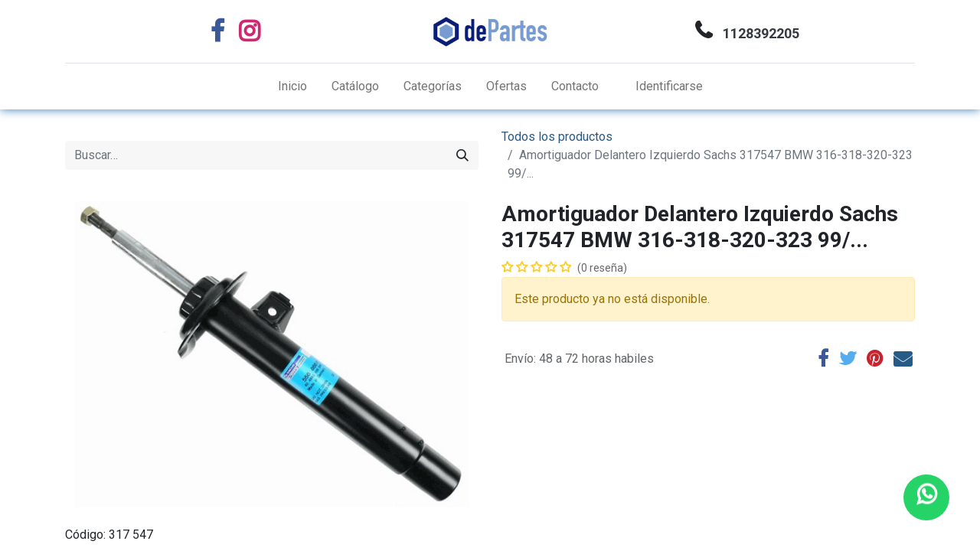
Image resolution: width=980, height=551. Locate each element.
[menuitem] (292, 86)
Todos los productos (557, 137)
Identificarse (669, 86)
